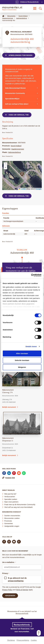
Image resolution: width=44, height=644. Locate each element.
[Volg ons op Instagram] (9, 542)
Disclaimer (11, 640)
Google (39, 189)
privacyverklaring (16, 581)
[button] (22, 174)
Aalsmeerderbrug (14, 152)
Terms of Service (22, 590)
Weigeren (22, 367)
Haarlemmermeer (18, 149)
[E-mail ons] (14, 542)
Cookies (34, 640)
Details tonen (31, 346)
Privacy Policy (7, 590)
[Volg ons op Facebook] (4, 542)
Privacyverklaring (23, 640)
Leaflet (22, 189)
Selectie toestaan (22, 360)
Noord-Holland (16, 146)
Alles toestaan (22, 353)
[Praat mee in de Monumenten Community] (19, 542)
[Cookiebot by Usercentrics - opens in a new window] (31, 275)
